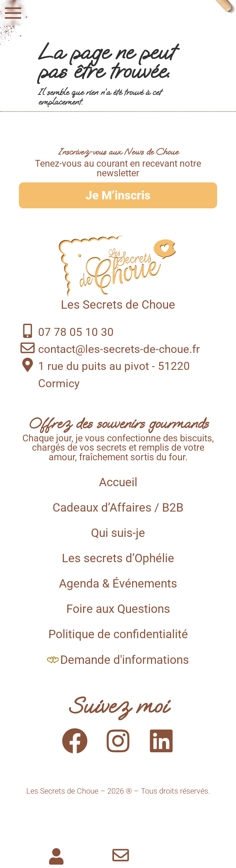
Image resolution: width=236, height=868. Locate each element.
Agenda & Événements (118, 584)
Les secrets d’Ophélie (118, 558)
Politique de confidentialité (118, 634)
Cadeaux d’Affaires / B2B (118, 508)
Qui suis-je (118, 533)
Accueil (118, 482)
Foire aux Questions (118, 609)
